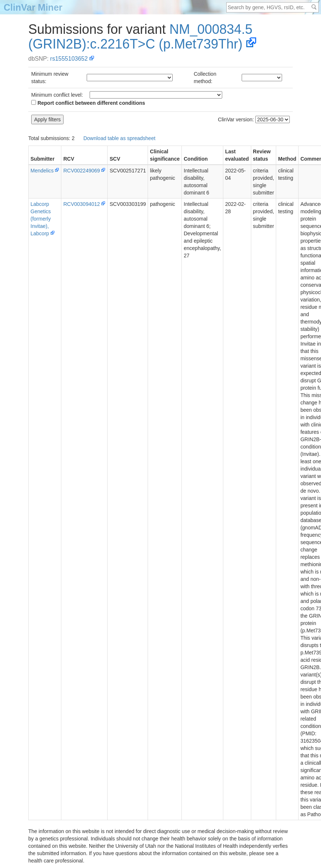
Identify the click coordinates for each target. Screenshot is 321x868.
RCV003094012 (82, 204)
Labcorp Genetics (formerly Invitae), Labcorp (41, 219)
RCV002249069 (82, 171)
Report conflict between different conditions (88, 103)
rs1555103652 (69, 59)
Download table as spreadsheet (119, 138)
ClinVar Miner (33, 7)
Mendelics (42, 171)
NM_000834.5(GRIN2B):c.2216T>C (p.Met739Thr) (140, 37)
